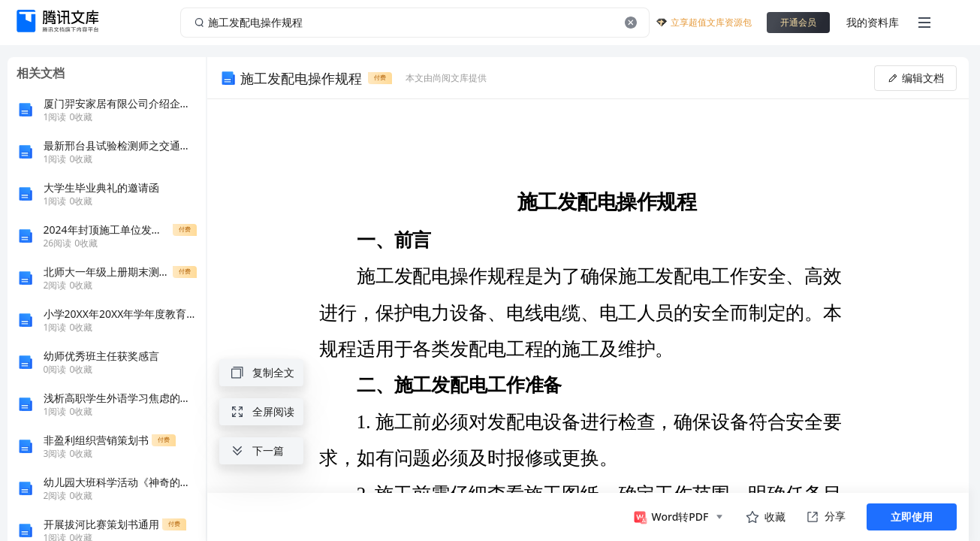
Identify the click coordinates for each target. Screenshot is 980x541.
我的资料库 (873, 22)
